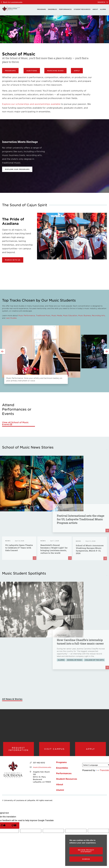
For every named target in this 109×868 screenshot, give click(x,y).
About (95, 9)
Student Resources (82, 9)
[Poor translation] (14, 830)
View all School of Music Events (15, 423)
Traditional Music (43, 315)
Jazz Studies (11, 318)
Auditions (32, 71)
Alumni (103, 9)
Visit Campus (54, 751)
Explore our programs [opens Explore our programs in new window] (17, 169)
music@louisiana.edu (42, 771)
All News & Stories (12, 699)
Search (103, 2)
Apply (77, 71)
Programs (42, 9)
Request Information (19, 751)
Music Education (70, 315)
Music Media (57, 315)
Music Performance (27, 315)
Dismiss (86, 859)
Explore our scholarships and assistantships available (31, 104)
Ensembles (52, 9)
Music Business (84, 315)
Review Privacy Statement (86, 851)
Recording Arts (98, 315)
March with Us (13, 260)
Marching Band (55, 71)
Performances (65, 9)
